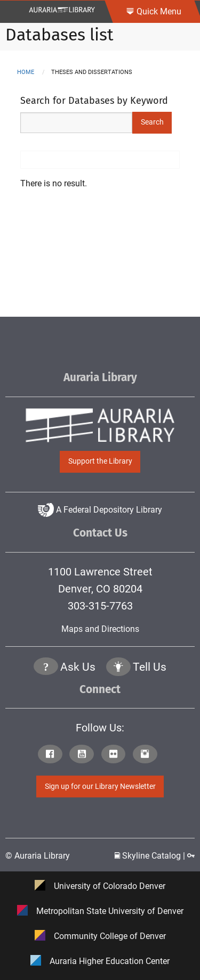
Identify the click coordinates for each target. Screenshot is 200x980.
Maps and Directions (100, 629)
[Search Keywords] (76, 123)
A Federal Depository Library (100, 510)
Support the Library (100, 461)
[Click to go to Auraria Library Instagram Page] (147, 755)
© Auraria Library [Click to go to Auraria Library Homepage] (38, 856)
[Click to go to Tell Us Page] (118, 668)
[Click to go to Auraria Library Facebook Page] (53, 755)
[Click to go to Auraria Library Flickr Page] (116, 755)
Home (26, 72)
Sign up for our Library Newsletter (100, 787)
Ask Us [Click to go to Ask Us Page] (78, 667)
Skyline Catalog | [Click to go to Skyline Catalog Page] (151, 856)
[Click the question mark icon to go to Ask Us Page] (46, 668)
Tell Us (150, 667)
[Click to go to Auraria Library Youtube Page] (84, 755)
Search (152, 122)
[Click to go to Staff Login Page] (191, 856)
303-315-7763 (100, 606)
